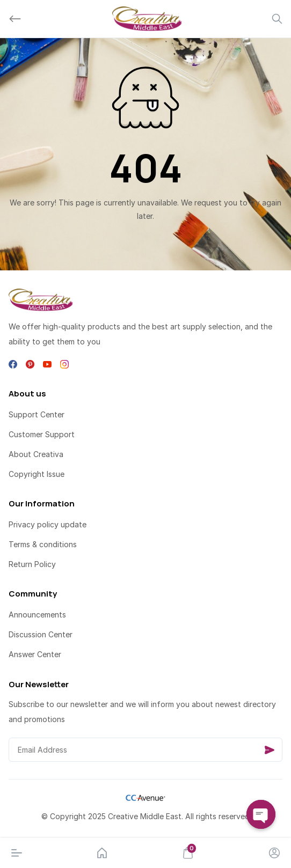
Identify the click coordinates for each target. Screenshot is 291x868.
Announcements (37, 615)
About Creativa (36, 454)
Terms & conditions (43, 544)
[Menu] (17, 853)
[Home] (102, 853)
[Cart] (188, 853)
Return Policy (32, 564)
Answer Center (35, 654)
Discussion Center (41, 634)
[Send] (270, 750)
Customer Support (42, 434)
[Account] (274, 853)
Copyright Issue (37, 474)
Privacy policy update (48, 524)
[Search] (277, 19)
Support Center (37, 414)
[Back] (15, 19)
